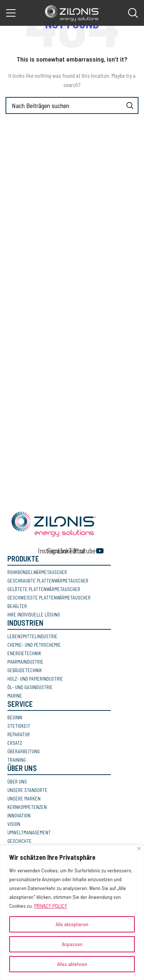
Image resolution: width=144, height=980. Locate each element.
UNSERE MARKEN (24, 799)
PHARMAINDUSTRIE (25, 662)
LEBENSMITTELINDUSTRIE (32, 636)
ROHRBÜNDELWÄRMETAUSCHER (37, 572)
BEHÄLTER (17, 606)
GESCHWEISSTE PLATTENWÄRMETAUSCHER (49, 598)
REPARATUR (19, 734)
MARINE (15, 696)
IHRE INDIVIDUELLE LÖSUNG (34, 615)
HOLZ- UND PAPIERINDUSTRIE (35, 679)
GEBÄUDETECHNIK (25, 670)
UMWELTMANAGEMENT (29, 833)
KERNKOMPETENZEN (27, 807)
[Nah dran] (139, 849)
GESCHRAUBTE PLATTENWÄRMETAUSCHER (48, 581)
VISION (14, 824)
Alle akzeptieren (72, 924)
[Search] (133, 13)
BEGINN (15, 717)
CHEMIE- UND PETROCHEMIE (34, 645)
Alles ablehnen (72, 964)
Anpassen (72, 944)
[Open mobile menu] (11, 13)
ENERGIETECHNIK (24, 653)
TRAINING (17, 760)
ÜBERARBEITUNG (24, 751)
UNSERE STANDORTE (27, 790)
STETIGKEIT (19, 726)
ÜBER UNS (17, 782)
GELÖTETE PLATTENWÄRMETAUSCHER (44, 589)
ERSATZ (15, 743)
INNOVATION (19, 816)
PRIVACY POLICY (51, 906)
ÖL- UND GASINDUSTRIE (30, 687)
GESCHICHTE (20, 841)
